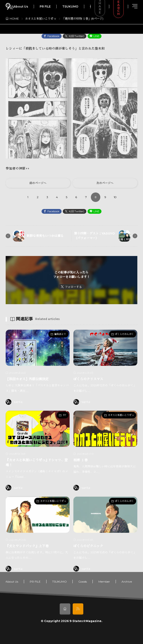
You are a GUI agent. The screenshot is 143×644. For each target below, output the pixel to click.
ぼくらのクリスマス (88, 379)
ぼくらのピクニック (88, 546)
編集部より (60, 334)
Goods (83, 582)
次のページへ (105, 183)
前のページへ (38, 183)
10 (115, 197)
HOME (14, 19)
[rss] (78, 609)
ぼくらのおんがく (124, 334)
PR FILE (45, 6)
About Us (21, 6)
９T (64, 415)
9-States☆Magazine (85, 621)
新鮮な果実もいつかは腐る (45, 236)
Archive (127, 582)
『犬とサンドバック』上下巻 (27, 546)
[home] (65, 609)
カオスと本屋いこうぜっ (41, 19)
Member (104, 582)
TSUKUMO (70, 6)
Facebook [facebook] (53, 36)
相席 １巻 (80, 460)
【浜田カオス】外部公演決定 (27, 379)
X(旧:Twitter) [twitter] (76, 36)
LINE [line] (96, 36)
